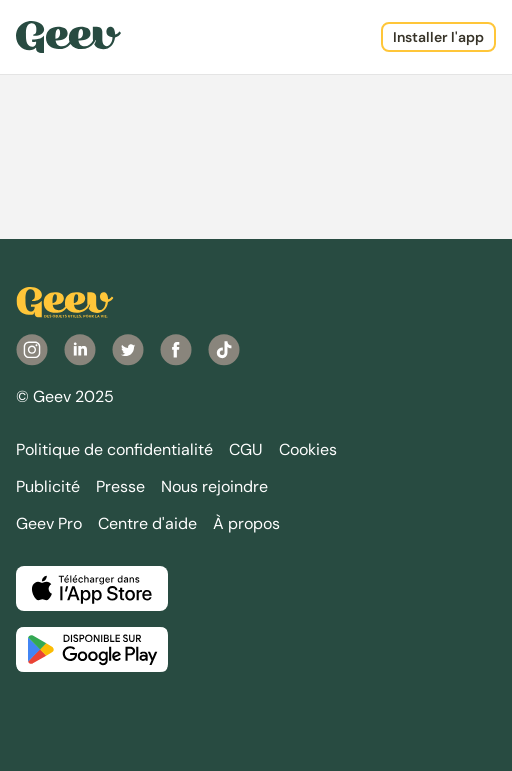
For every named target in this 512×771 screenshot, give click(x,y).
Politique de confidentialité (114, 449)
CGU (246, 449)
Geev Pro (49, 523)
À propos (246, 523)
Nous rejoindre (214, 486)
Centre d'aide (147, 523)
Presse (120, 486)
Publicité (48, 486)
